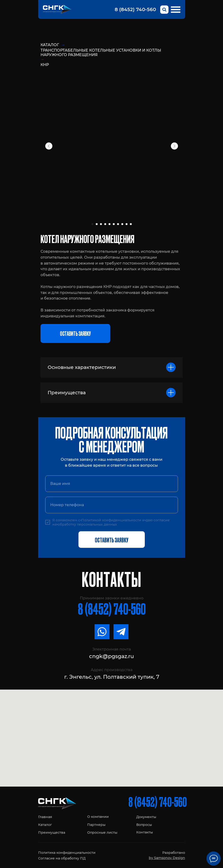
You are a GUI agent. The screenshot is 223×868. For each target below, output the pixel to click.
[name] (112, 484)
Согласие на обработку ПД (62, 858)
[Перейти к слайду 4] (105, 224)
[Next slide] (174, 146)
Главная (45, 817)
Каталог (50, 45)
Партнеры (96, 825)
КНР (45, 65)
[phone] (112, 505)
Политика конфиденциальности (67, 853)
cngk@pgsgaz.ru (111, 656)
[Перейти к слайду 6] (114, 224)
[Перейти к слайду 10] (131, 224)
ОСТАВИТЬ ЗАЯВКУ (111, 540)
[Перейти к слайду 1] (92, 224)
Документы (146, 817)
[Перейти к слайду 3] (101, 224)
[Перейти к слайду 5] (109, 224)
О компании (98, 817)
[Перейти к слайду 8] (122, 224)
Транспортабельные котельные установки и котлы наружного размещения (101, 53)
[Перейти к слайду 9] (127, 224)
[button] (75, 333)
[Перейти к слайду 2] (97, 224)
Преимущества (52, 833)
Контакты (145, 832)
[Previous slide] (49, 146)
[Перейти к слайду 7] (118, 224)
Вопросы (144, 825)
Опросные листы (102, 833)
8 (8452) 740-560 (135, 9)
